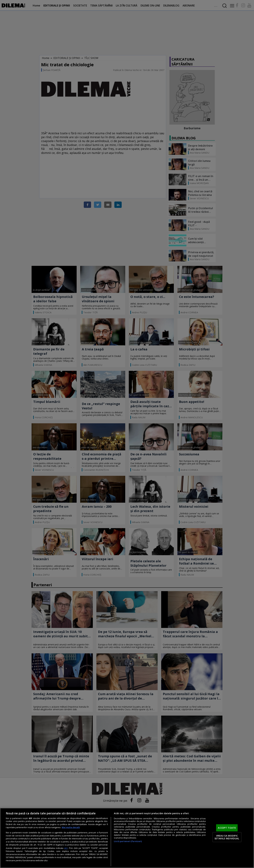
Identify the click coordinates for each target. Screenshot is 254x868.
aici (66, 848)
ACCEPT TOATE (227, 828)
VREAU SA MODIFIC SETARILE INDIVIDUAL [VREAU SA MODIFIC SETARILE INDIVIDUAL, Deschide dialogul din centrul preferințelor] (227, 837)
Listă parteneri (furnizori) (128, 841)
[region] (127, 838)
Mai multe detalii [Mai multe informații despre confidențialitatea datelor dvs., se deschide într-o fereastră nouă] (71, 827)
